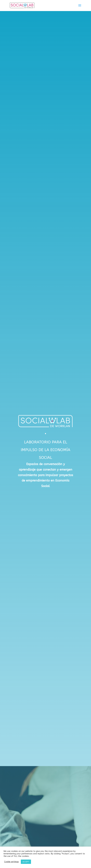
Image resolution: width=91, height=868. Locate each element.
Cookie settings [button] (11, 862)
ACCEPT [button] (26, 862)
